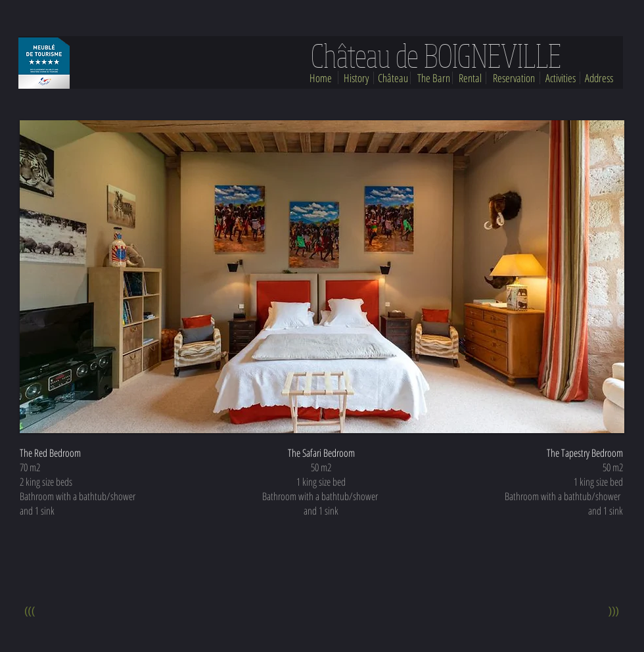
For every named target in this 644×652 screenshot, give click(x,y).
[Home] (320, 78)
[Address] (599, 78)
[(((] (30, 612)
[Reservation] (514, 78)
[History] (356, 78)
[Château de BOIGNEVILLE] (436, 56)
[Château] (393, 78)
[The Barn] (434, 78)
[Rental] (470, 78)
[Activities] (561, 78)
